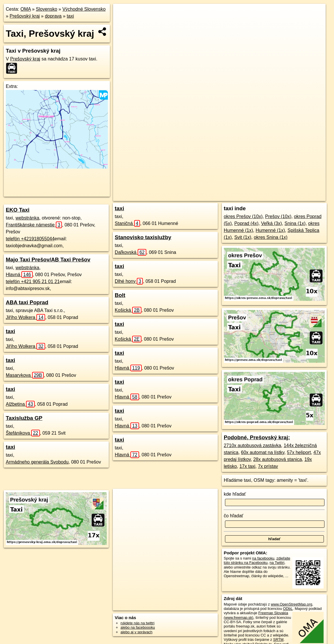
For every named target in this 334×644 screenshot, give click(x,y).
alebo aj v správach (136, 632)
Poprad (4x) (246, 223)
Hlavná (19, 275)
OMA (26, 9)
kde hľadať (235, 494)
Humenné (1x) (270, 230)
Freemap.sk (242, 197)
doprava (53, 16)
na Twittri (277, 563)
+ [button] (123, 14)
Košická (128, 310)
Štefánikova (23, 433)
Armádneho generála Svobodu (37, 462)
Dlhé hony (129, 281)
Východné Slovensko (84, 9)
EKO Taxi (18, 210)
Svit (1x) (243, 237)
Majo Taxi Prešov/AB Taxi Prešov (48, 260)
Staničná (128, 223)
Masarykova (25, 375)
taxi (70, 16)
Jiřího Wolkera (25, 317)
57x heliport (299, 452)
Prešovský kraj (25, 16)
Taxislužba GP (24, 418)
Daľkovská (131, 252)
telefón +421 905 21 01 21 (33, 282)
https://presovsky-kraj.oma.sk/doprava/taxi (293, 197)
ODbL (288, 609)
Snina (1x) (295, 223)
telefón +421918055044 (30, 239)
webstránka (27, 218)
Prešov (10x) (278, 216)
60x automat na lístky (263, 452)
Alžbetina (20, 404)
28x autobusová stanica (278, 459)
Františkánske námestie (34, 225)
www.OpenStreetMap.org (292, 604)
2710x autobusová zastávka (252, 445)
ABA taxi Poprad (27, 302)
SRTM (278, 640)
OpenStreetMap (212, 197)
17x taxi (247, 466)
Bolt (120, 295)
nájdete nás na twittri (138, 623)
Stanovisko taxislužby (143, 237)
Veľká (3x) (272, 223)
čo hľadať (234, 516)
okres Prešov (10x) (243, 216)
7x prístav (268, 466)
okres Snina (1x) (271, 237)
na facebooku (263, 558)
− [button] (123, 23)
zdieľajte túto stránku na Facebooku (257, 560)
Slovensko (47, 9)
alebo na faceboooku (138, 627)
